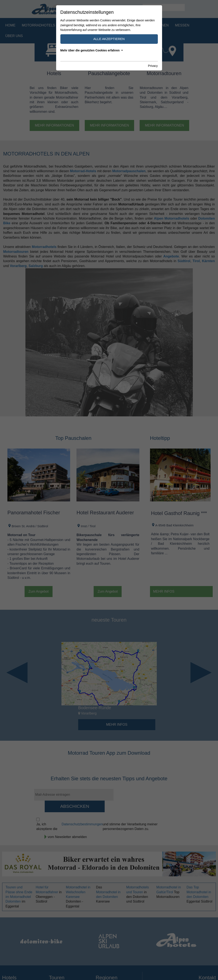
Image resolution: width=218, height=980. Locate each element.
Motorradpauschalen (83, 25)
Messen (182, 25)
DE (132, 7)
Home (10, 25)
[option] (109, 686)
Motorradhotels (38, 25)
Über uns (14, 36)
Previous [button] (17, 673)
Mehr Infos (164, 591)
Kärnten (208, 261)
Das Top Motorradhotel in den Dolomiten (199, 892)
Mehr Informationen (54, 125)
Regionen (160, 25)
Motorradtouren (127, 25)
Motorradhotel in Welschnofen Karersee (78, 892)
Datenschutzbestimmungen (82, 824)
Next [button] (201, 673)
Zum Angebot (38, 591)
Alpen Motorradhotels (171, 218)
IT (138, 7)
